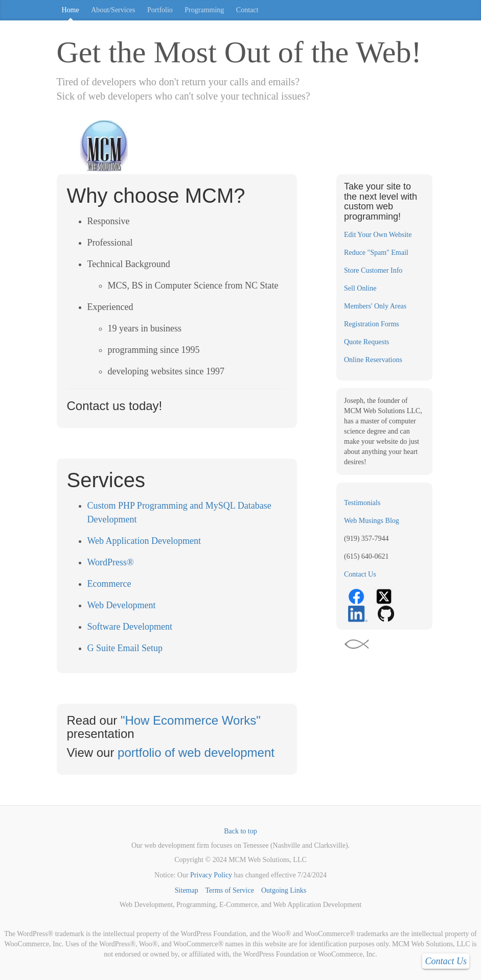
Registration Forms (372, 324)
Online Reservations (373, 360)
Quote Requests (367, 342)
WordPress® (111, 562)
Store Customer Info (373, 270)
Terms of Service (229, 890)
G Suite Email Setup (125, 648)
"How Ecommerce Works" (191, 720)
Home (71, 10)
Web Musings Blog (372, 521)
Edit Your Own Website (378, 235)
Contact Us (360, 574)
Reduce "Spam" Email (376, 253)
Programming (204, 10)
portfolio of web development (196, 752)
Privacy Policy (211, 875)
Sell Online (360, 288)
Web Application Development (144, 541)
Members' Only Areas (375, 306)
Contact (247, 10)
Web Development (122, 605)
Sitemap (187, 890)
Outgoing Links (284, 890)
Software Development (130, 627)
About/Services (113, 10)
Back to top (240, 831)
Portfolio (160, 10)
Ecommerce (109, 584)
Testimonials (362, 503)
